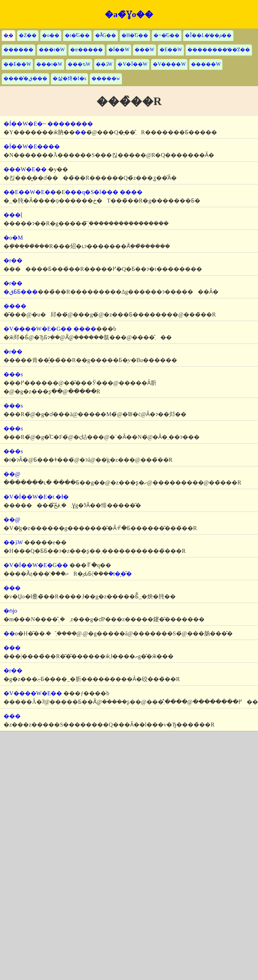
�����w (106, 78)
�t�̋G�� (77, 35)
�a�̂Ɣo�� (129, 14)
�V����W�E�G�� (38, 329)
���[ (13, 215)
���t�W (52, 50)
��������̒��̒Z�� (219, 50)
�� (81, 132)
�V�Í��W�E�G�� (36, 565)
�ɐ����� (87, 50)
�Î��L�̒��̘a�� (208, 35)
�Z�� (28, 35)
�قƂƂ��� (21, 292)
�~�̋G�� (167, 35)
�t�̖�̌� (120, 574)
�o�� (51, 35)
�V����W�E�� (33, 693)
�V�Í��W (132, 64)
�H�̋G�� (135, 35)
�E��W (171, 50)
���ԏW (79, 64)
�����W (206, 64)
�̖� (9, 35)
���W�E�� (25, 169)
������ (19, 50)
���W (145, 50)
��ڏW (104, 64)
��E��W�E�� (30, 192)
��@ (12, 474)
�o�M (13, 238)
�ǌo (10, 611)
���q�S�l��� (91, 192)
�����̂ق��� (25, 78)
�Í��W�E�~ (25, 124)
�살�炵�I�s (69, 78)
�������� (70, 124)
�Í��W (119, 50)
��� (12, 588)
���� (131, 192)
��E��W (17, 64)
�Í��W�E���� (32, 146)
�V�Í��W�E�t (29, 497)
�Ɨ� (62, 497)
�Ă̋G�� (106, 35)
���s (13, 374)
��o (11, 633)
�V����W (169, 64)
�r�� (13, 260)
